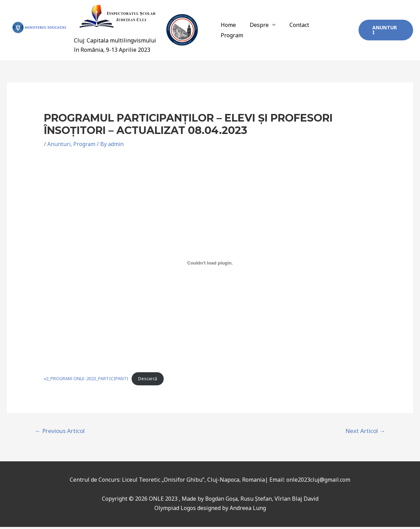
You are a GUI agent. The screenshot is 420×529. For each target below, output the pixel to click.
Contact (303, 31)
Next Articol (365, 433)
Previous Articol (60, 433)
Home (237, 31)
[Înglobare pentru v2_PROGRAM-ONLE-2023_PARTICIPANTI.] (210, 265)
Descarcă (148, 381)
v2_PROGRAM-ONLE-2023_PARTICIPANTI (86, 381)
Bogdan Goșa (221, 501)
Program (335, 31)
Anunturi (59, 146)
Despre (265, 31)
